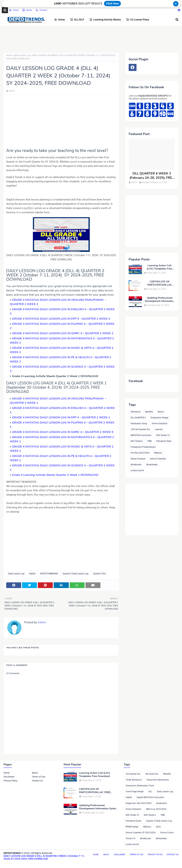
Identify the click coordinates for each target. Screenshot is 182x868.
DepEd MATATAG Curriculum (150, 797)
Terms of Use (39, 777)
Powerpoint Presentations (143, 447)
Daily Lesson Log (22, 55)
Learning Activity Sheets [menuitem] (105, 20)
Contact (41, 10)
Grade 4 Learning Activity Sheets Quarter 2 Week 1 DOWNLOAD (55, 475)
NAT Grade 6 (137, 441)
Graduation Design (160, 418)
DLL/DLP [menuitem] (77, 20)
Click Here (112, 4)
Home (14, 10)
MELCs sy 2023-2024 (156, 809)
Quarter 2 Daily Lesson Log (76, 574)
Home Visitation (160, 424)
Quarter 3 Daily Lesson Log (159, 821)
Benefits (149, 412)
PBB (149, 441)
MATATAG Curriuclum (141, 435)
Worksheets (152, 465)
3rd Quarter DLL (133, 774)
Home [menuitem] (60, 20)
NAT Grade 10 (163, 435)
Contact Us (37, 781)
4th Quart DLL (152, 774)
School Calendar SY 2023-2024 (141, 833)
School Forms (167, 833)
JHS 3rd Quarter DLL (140, 429)
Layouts (159, 429)
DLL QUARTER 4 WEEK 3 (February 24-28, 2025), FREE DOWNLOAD (152, 176)
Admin (12, 91)
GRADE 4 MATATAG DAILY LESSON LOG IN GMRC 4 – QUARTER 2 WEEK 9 (63, 432)
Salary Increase (138, 459)
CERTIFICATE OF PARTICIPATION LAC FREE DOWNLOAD (160, 283)
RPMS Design (132, 827)
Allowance (136, 412)
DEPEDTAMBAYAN (49, 574)
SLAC (158, 827)
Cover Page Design (135, 792)
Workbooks (136, 465)
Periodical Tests (164, 441)
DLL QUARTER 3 (138, 418)
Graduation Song (139, 424)
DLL (150, 792)
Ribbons (158, 453)
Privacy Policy (10, 781)
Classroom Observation (158, 780)
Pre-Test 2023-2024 (140, 453)
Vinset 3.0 (130, 838)
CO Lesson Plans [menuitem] (138, 20)
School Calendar (158, 459)
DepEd (32, 574)
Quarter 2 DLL (100, 574)
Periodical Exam (133, 821)
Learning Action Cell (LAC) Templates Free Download (160, 267)
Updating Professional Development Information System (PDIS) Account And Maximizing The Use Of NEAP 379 (160, 300)
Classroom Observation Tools (140, 786)
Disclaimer (9, 777)
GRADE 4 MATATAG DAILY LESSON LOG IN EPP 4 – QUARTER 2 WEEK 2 (61, 319)
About (27, 10)
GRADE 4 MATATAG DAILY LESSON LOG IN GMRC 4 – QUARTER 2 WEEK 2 (63, 333)
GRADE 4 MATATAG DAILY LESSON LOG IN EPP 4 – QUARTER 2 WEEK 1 (61, 417)
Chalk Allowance (134, 780)
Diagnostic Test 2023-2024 (139, 803)
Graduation (162, 803)
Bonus (161, 412)
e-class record (137, 470)
